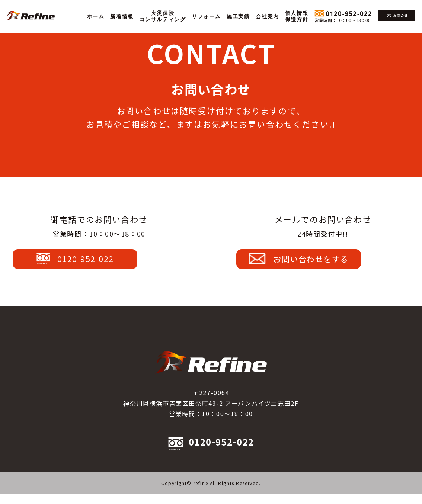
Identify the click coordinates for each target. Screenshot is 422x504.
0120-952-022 (99, 264)
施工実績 (238, 17)
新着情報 (122, 17)
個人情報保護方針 (297, 16)
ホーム (96, 17)
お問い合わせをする (323, 264)
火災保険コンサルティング (163, 16)
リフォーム (206, 17)
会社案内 (267, 17)
